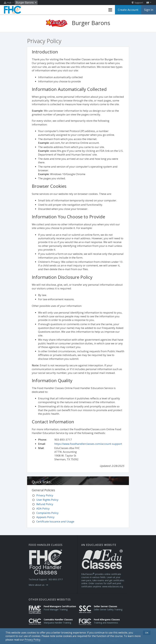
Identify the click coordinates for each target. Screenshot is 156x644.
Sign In (149, 10)
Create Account (128, 10)
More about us (38, 585)
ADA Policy (43, 508)
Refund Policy (45, 504)
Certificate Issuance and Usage (55, 521)
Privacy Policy (45, 495)
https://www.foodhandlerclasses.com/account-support (88, 444)
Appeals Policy (45, 517)
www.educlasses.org (113, 586)
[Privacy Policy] (32, 640)
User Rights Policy (47, 500)
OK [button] (147, 633)
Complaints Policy (47, 513)
